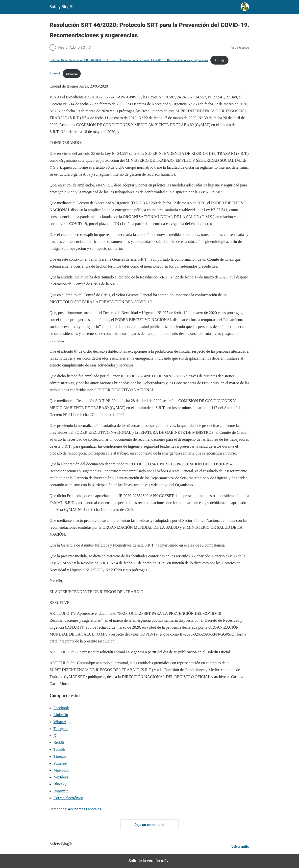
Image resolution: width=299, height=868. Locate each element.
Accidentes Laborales (85, 809)
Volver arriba (240, 847)
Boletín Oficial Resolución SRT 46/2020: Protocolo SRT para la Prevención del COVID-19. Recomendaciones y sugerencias (129, 60)
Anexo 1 (55, 74)
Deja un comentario (149, 825)
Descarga (219, 60)
